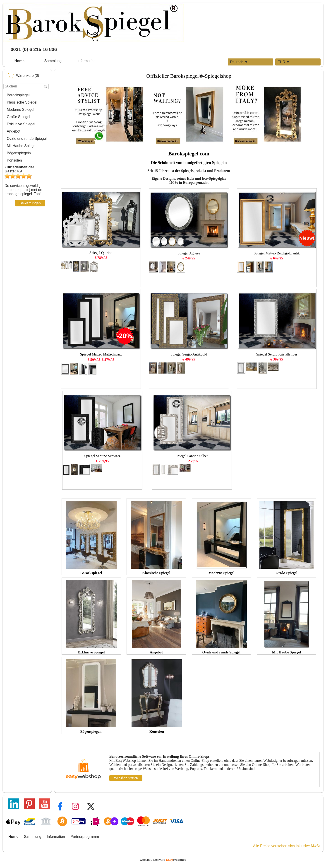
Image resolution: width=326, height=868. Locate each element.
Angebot (14, 131)
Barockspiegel (18, 95)
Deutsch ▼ (239, 62)
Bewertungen (30, 203)
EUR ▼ (284, 62)
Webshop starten (126, 778)
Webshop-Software (163, 860)
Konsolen (14, 160)
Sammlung (53, 61)
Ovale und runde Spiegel (27, 139)
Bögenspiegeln (19, 153)
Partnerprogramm (85, 837)
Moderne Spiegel (20, 110)
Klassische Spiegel (22, 102)
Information (86, 61)
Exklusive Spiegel (21, 124)
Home (19, 61)
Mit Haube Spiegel (22, 146)
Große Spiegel (18, 117)
